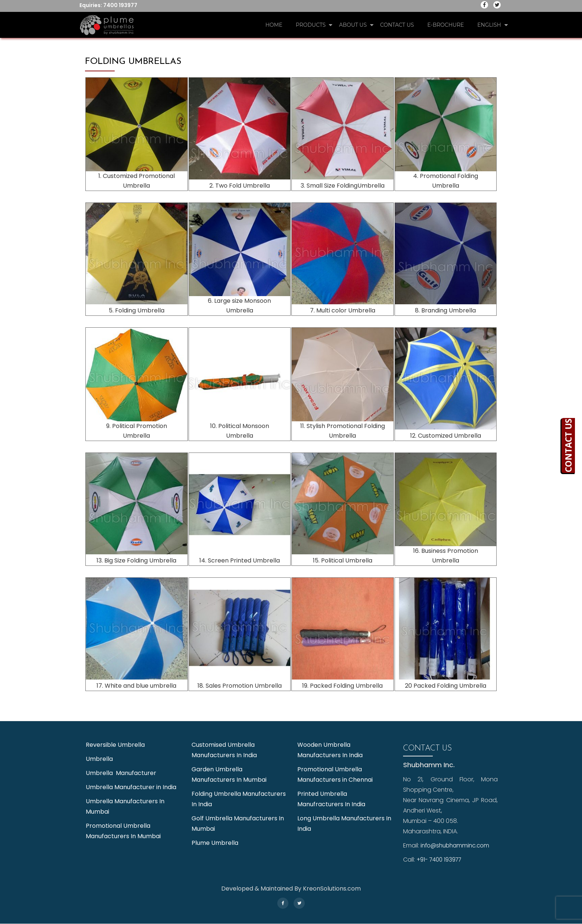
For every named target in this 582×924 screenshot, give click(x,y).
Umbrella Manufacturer (121, 773)
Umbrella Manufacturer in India (131, 787)
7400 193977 (120, 5)
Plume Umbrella (215, 843)
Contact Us (397, 25)
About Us (353, 25)
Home (274, 25)
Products (311, 25)
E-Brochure (446, 25)
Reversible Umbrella (115, 745)
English (489, 25)
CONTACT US (575, 445)
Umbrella (99, 759)
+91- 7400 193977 (441, 860)
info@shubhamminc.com (457, 845)
